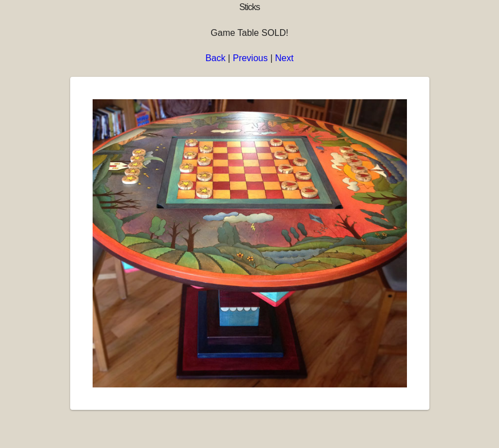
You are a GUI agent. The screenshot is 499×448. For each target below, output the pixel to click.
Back (216, 58)
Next (284, 58)
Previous (250, 58)
